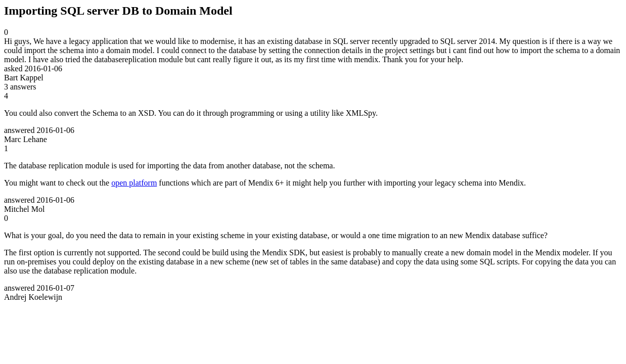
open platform (134, 183)
